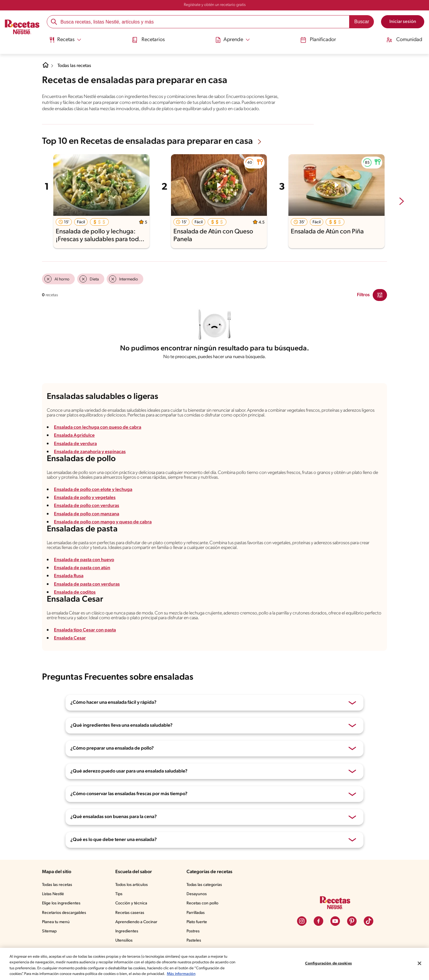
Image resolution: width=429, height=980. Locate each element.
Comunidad (405, 40)
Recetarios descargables (64, 913)
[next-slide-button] (402, 202)
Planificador (318, 40)
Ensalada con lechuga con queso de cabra (98, 427)
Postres (193, 931)
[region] (214, 964)
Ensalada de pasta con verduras (87, 584)
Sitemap (49, 931)
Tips (119, 894)
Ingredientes (127, 931)
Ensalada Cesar (70, 638)
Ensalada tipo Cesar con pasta (85, 630)
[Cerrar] (419, 963)
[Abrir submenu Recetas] (64, 40)
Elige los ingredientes (61, 903)
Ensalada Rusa (69, 576)
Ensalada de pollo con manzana (87, 514)
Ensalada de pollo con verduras (87, 506)
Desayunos (197, 894)
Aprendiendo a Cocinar (136, 922)
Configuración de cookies (328, 963)
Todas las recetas (75, 66)
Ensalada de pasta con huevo (84, 560)
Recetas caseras (130, 913)
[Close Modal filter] (380, 295)
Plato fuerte (197, 922)
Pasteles (194, 941)
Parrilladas (196, 913)
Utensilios (124, 941)
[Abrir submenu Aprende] (232, 40)
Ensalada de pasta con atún (82, 568)
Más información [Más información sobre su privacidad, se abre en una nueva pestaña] (181, 974)
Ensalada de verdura (75, 444)
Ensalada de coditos (75, 592)
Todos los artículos (132, 885)
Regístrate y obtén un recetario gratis (215, 5)
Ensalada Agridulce (74, 436)
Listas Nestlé (53, 894)
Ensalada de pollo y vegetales (85, 498)
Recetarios (147, 40)
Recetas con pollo (202, 903)
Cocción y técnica (131, 903)
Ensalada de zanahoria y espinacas (90, 452)
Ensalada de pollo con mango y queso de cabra (103, 522)
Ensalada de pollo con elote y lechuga (93, 490)
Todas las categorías (204, 885)
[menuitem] (64, 42)
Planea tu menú (56, 922)
